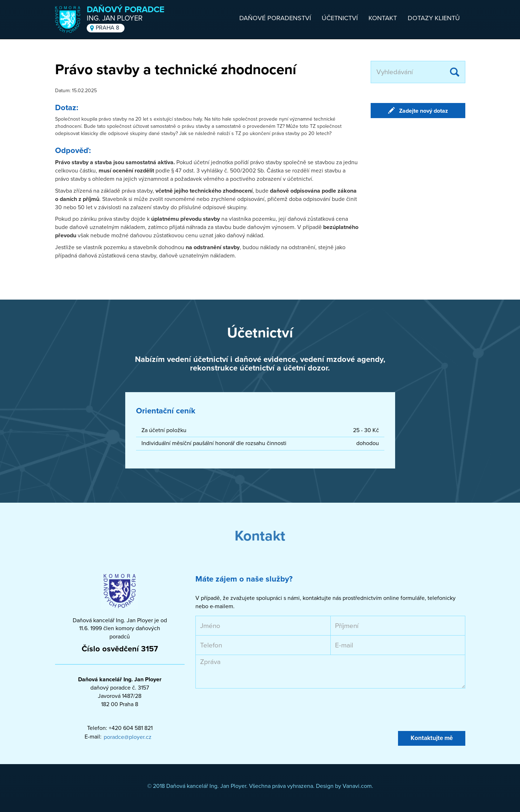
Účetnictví (340, 18)
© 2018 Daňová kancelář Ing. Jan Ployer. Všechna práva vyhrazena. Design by (245, 786)
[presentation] (250, 710)
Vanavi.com (357, 786)
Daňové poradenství (275, 18)
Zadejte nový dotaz (424, 111)
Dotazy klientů (434, 18)
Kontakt (383, 18)
